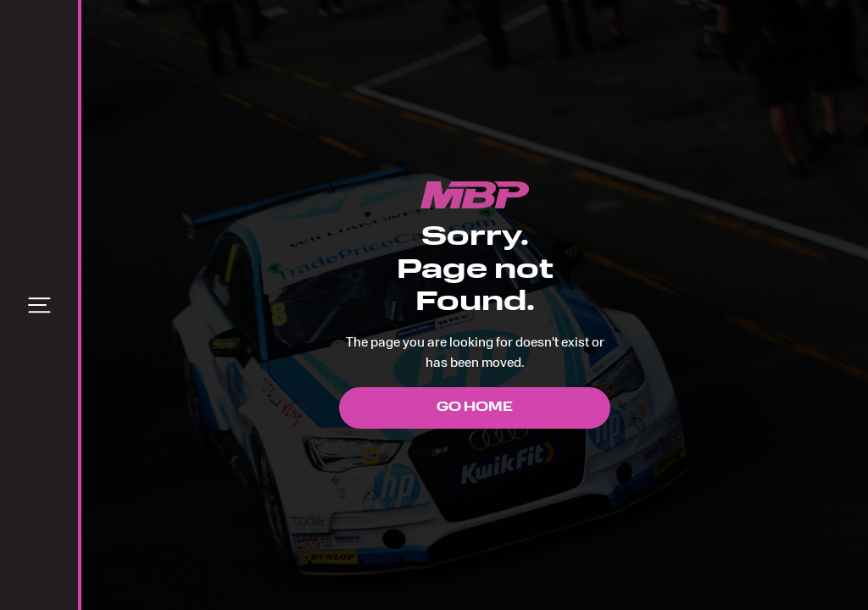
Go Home (475, 408)
